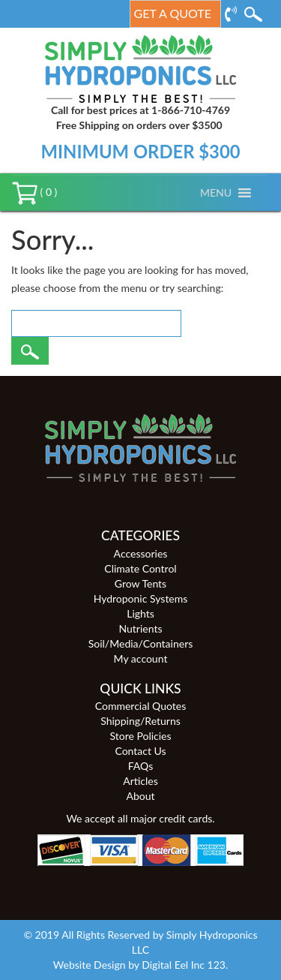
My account (141, 658)
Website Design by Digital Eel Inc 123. (140, 965)
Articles (140, 781)
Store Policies (140, 736)
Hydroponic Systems (141, 598)
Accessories (141, 553)
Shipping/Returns (140, 721)
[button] (216, 193)
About (140, 796)
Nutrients (140, 628)
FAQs (140, 766)
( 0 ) (34, 192)
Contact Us (140, 751)
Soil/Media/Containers (141, 643)
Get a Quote (173, 13)
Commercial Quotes (140, 706)
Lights (140, 613)
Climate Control (140, 568)
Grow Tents (140, 583)
